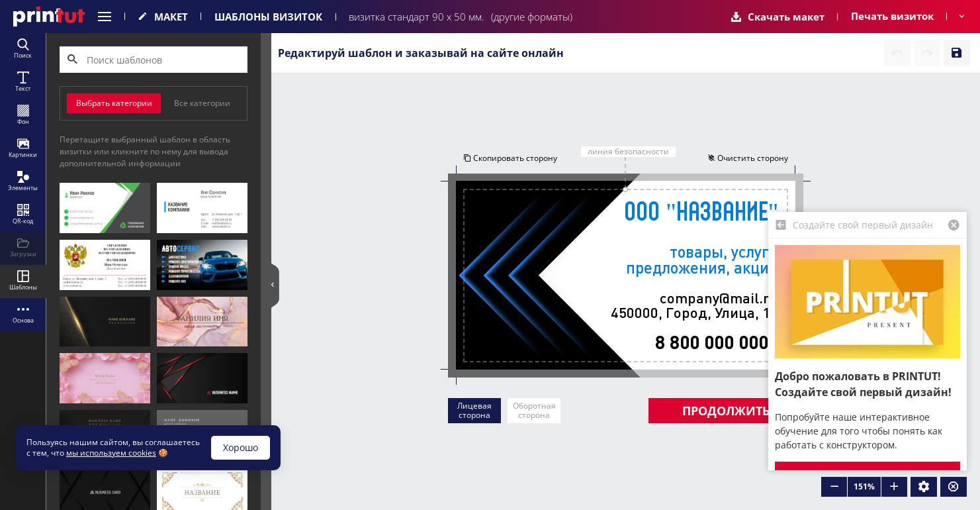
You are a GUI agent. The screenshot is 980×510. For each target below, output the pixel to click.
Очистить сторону (748, 158)
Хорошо (241, 447)
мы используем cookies (111, 453)
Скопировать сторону (510, 158)
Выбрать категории (114, 103)
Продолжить (726, 411)
